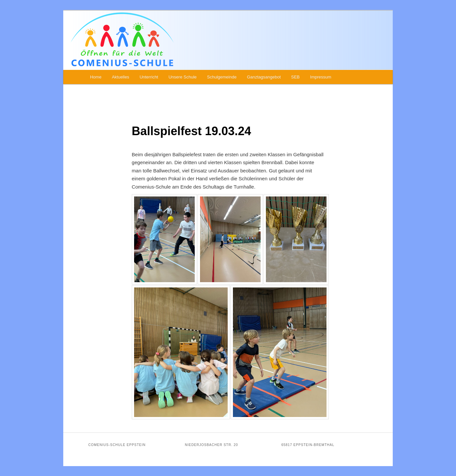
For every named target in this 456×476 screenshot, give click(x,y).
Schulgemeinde (222, 77)
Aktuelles (120, 77)
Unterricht (149, 77)
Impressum (321, 77)
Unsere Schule (182, 77)
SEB (296, 77)
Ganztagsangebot (264, 77)
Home (96, 77)
